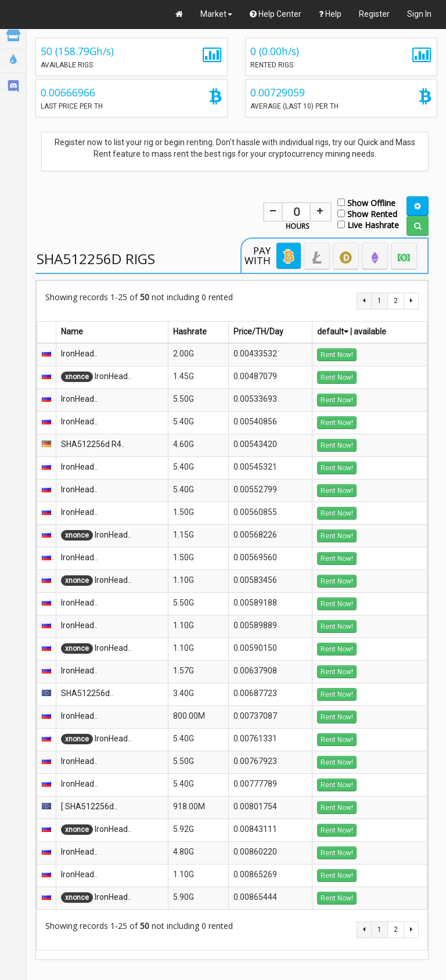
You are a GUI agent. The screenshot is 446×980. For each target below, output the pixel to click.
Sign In (419, 14)
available (370, 332)
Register (374, 14)
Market (216, 14)
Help (330, 14)
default (333, 332)
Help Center (276, 14)
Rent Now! (337, 355)
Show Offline (366, 202)
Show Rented (367, 213)
